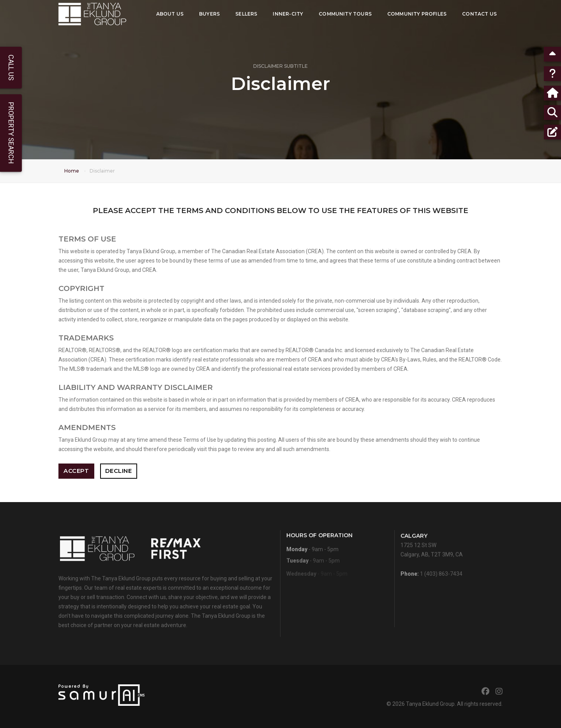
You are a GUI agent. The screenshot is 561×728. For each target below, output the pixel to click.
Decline (119, 471)
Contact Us (479, 14)
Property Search (11, 133)
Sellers (246, 14)
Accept (76, 471)
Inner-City (288, 14)
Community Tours (345, 14)
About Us (170, 14)
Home (72, 171)
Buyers (209, 14)
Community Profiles (417, 14)
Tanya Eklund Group (430, 704)
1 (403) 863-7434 (441, 582)
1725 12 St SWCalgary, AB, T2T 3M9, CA (432, 560)
